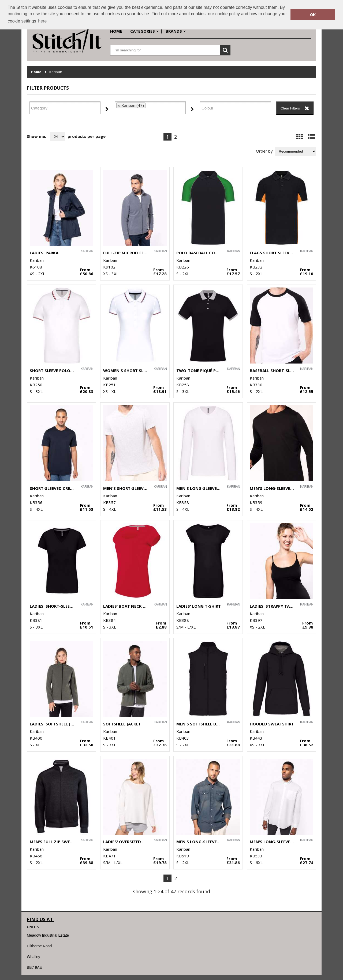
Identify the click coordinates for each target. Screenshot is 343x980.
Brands (174, 31)
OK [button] (313, 15)
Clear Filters (290, 108)
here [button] (42, 21)
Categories (143, 31)
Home (116, 31)
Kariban (56, 72)
